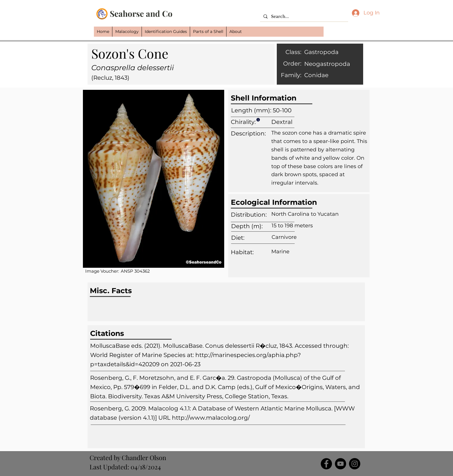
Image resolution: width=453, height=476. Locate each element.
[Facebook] (326, 464)
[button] (127, 32)
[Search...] (303, 17)
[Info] (258, 120)
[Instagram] (355, 464)
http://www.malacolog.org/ (211, 418)
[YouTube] (340, 464)
